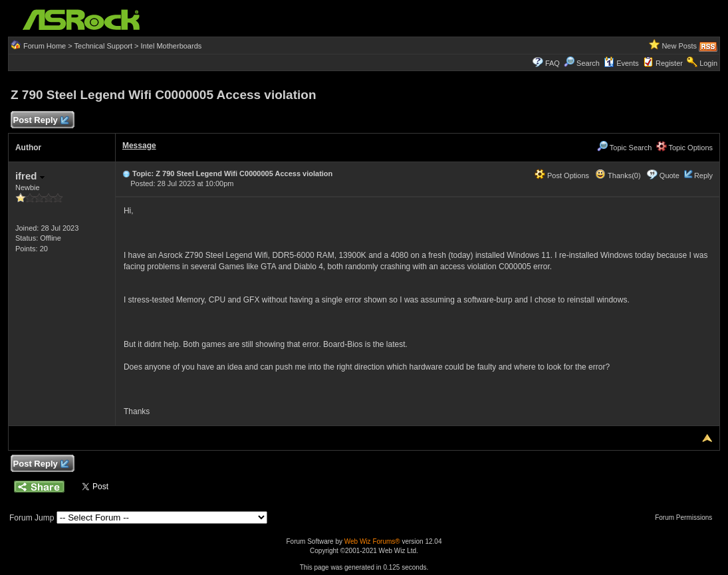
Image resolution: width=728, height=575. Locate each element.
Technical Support (103, 46)
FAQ (552, 63)
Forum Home (45, 46)
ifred (30, 176)
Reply (703, 175)
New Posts (679, 46)
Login (708, 63)
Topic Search (624, 148)
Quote (669, 175)
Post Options (562, 175)
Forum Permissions (687, 517)
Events (621, 63)
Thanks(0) (618, 175)
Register (669, 63)
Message (139, 146)
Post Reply (41, 121)
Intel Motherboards (172, 46)
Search (588, 63)
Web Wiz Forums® (372, 541)
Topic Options (685, 148)
